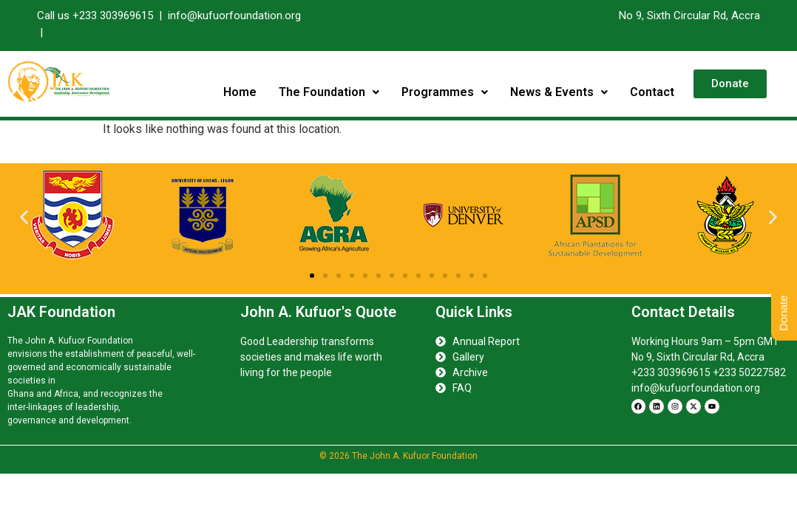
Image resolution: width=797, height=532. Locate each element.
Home (241, 92)
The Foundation (330, 92)
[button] (330, 92)
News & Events (560, 92)
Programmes (445, 92)
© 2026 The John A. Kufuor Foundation (398, 456)
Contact (653, 92)
